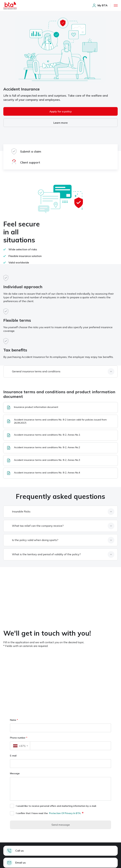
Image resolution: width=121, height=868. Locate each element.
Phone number (19, 738)
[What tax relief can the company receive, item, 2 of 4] (62, 526)
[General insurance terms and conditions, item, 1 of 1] (62, 372)
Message (15, 773)
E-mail (13, 756)
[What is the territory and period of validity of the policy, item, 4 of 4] (62, 554)
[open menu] (116, 5)
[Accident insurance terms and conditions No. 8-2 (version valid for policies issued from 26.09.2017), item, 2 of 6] (60, 421)
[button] (20, 746)
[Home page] (10, 5)
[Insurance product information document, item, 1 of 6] (60, 408)
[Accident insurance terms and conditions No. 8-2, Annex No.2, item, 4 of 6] (60, 448)
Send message (61, 825)
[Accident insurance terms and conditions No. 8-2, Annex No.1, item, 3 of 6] (60, 435)
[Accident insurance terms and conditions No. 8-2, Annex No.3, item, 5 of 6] (60, 460)
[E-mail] (60, 764)
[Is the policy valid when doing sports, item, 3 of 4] (62, 540)
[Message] (60, 789)
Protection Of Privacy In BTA (65, 813)
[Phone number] (70, 746)
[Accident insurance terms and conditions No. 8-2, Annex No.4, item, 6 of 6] (60, 473)
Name (14, 720)
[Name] (60, 728)
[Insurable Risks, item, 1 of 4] (62, 512)
